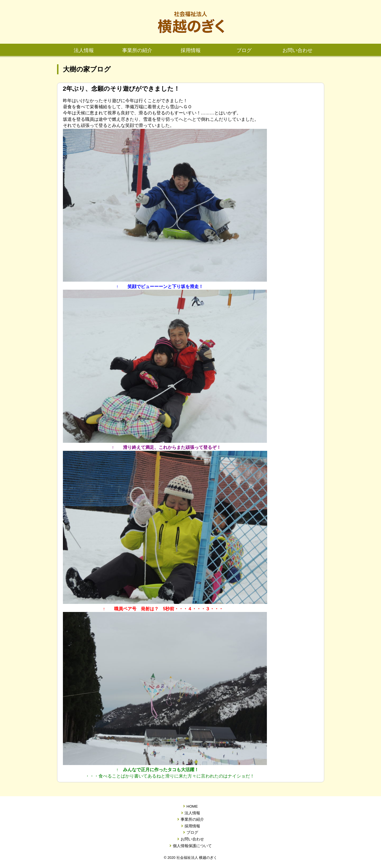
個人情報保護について (191, 846)
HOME (190, 806)
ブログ (244, 50)
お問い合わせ (298, 50)
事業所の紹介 (137, 50)
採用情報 (191, 50)
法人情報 (84, 50)
